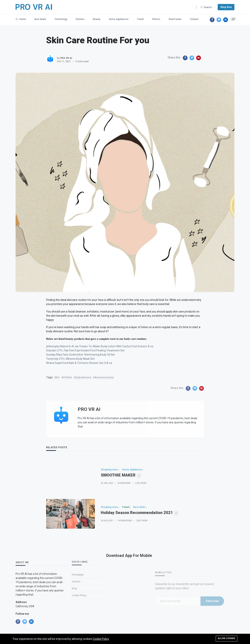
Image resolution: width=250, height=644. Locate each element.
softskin (67, 377)
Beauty (97, 19)
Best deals (40, 19)
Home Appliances (119, 19)
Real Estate (175, 19)
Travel (140, 19)
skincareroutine (103, 377)
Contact (194, 19)
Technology (61, 19)
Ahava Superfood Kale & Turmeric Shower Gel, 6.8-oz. (79, 363)
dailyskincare (83, 377)
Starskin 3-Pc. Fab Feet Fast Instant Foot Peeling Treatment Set (85, 350)
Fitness (156, 19)
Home (21, 19)
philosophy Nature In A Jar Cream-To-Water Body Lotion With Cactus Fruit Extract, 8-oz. (100, 346)
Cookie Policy (101, 639)
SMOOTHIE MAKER (118, 488)
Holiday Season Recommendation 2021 (137, 526)
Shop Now (226, 7)
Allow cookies (227, 638)
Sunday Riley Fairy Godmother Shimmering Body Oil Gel (80, 355)
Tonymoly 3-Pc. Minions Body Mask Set (70, 359)
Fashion (80, 19)
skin (57, 377)
